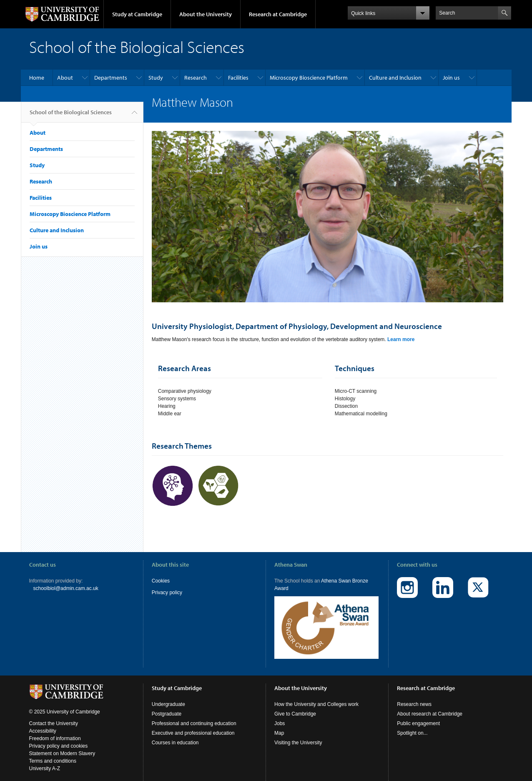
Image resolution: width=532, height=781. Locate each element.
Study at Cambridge (137, 14)
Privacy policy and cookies (59, 740)
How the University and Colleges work (316, 698)
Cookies (161, 581)
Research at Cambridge (278, 14)
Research (196, 78)
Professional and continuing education (194, 717)
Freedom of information (55, 732)
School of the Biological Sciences (71, 116)
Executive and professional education (193, 727)
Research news (414, 698)
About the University (206, 14)
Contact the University (54, 717)
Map (279, 727)
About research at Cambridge (430, 708)
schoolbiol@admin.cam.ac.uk (66, 588)
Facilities (238, 78)
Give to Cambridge (295, 708)
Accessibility (43, 725)
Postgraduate (167, 708)
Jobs (280, 717)
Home (37, 78)
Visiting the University (298, 736)
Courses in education (175, 736)
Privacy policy (167, 593)
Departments (111, 78)
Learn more (401, 339)
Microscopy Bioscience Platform (309, 78)
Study (156, 78)
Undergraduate (168, 698)
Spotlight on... (412, 727)
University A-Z (45, 762)
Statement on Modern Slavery (62, 747)
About (65, 78)
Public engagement (418, 717)
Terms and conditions (53, 755)
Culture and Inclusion (395, 78)
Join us (451, 78)
